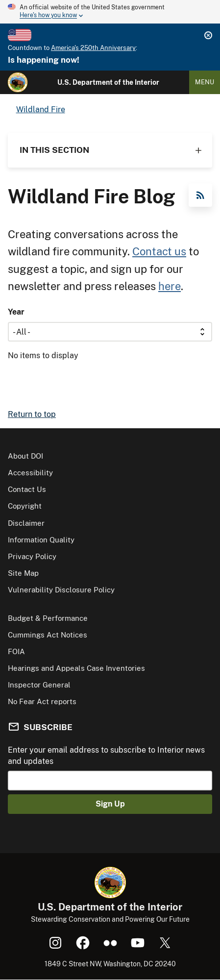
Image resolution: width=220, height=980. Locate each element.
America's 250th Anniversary (93, 48)
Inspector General (39, 685)
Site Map (23, 573)
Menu (205, 82)
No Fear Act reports (42, 701)
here (170, 286)
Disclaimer (26, 523)
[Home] (18, 82)
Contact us (159, 251)
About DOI (25, 456)
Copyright (25, 506)
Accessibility (30, 473)
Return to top (32, 414)
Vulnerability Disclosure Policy (61, 590)
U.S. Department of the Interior (108, 82)
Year (16, 312)
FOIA (16, 651)
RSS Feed (200, 195)
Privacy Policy (32, 556)
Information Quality (41, 540)
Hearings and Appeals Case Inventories (76, 668)
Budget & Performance (48, 618)
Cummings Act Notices (48, 635)
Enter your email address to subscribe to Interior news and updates (106, 755)
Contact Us (27, 489)
